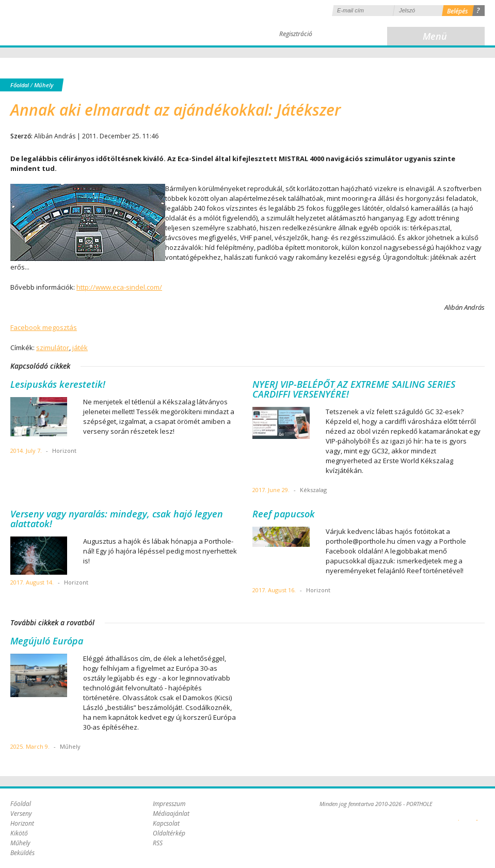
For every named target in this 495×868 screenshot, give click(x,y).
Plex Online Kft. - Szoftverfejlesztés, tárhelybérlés (459, 814)
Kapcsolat (166, 823)
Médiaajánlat (171, 814)
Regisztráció (296, 34)
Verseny (21, 814)
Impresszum (169, 804)
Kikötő (19, 833)
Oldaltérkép (169, 833)
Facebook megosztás (44, 327)
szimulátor (53, 348)
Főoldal (20, 85)
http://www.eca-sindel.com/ (119, 287)
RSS (158, 843)
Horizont (22, 823)
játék (80, 348)
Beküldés (22, 853)
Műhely (44, 85)
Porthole (80, 23)
